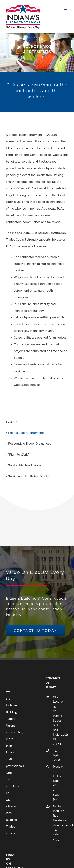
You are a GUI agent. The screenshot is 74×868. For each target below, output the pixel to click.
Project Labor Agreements (26, 433)
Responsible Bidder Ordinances (30, 444)
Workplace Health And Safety (29, 476)
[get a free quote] (35, 631)
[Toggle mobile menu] (66, 11)
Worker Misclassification (25, 465)
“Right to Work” (19, 455)
